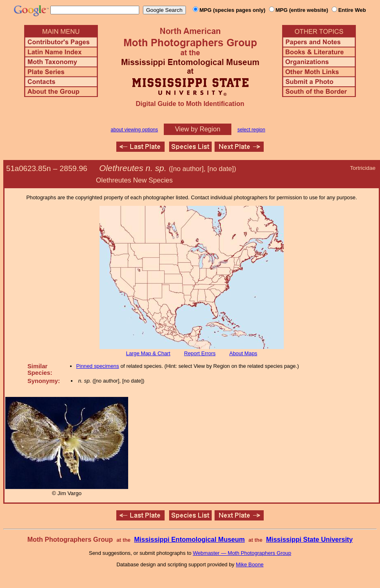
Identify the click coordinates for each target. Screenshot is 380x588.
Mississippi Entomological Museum (189, 540)
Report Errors (200, 353)
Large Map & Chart (148, 353)
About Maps (243, 353)
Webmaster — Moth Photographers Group (242, 553)
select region (251, 130)
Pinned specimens (98, 366)
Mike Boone (250, 564)
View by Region (198, 129)
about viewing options (134, 130)
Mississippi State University (310, 540)
